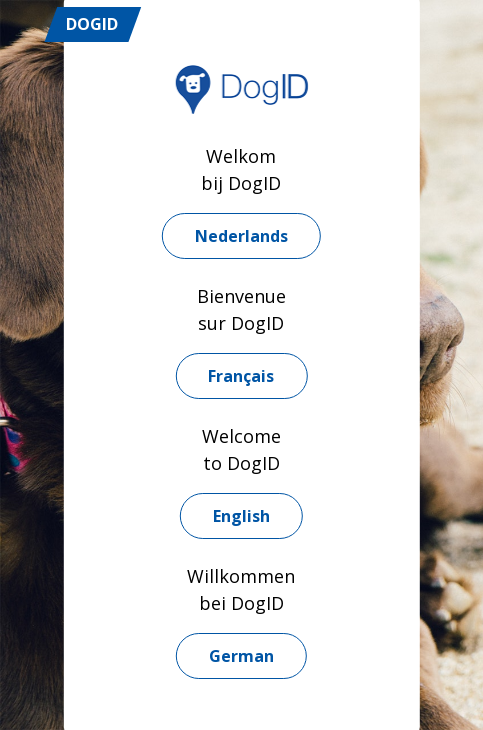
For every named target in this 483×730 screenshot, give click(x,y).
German (241, 656)
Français (241, 376)
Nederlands (241, 236)
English (241, 516)
